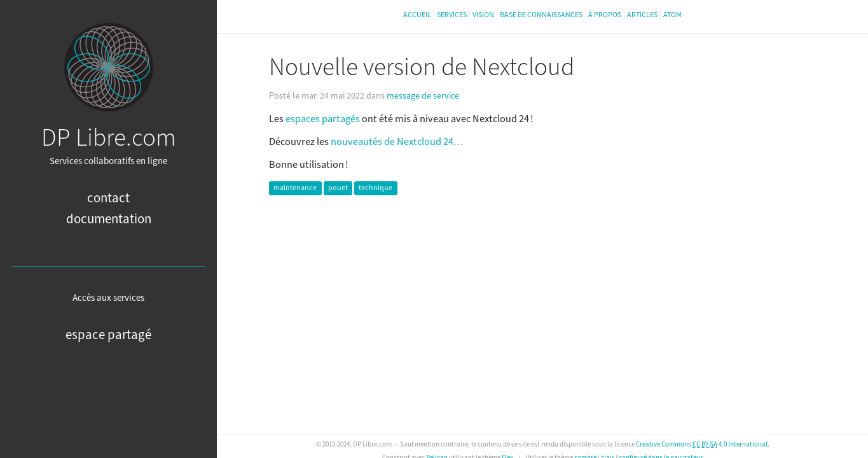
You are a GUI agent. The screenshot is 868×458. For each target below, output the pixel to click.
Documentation (109, 219)
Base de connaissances (541, 15)
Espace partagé (108, 335)
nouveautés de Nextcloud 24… (397, 142)
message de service (423, 96)
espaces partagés (323, 119)
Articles (642, 15)
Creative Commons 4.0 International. (703, 444)
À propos (605, 15)
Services (452, 15)
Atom (672, 15)
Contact (108, 198)
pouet (338, 189)
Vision (483, 15)
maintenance (295, 189)
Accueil (417, 15)
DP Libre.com (109, 138)
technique (375, 189)
